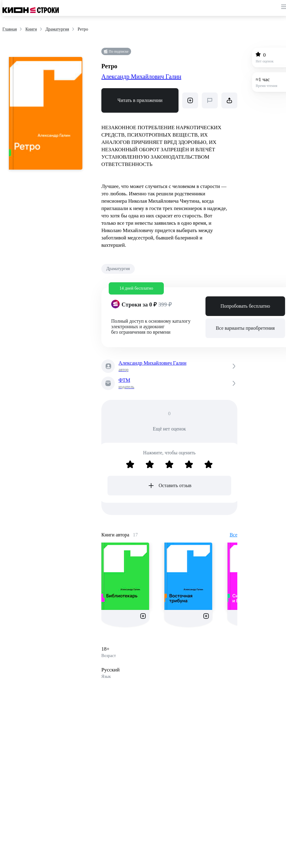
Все (233, 535)
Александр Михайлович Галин (141, 77)
